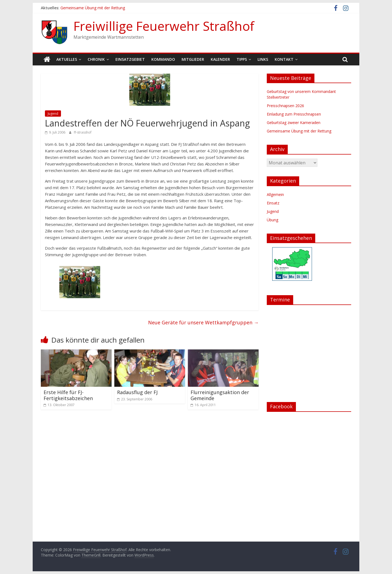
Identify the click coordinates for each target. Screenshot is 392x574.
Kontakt (284, 59)
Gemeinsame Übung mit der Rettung (93, 8)
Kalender (220, 59)
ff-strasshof (83, 132)
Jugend (53, 114)
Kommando (163, 59)
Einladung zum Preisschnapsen (294, 114)
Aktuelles (67, 59)
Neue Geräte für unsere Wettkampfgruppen (203, 322)
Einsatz (273, 203)
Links (263, 59)
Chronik (96, 59)
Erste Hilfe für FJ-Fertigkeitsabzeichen (68, 395)
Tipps (242, 59)
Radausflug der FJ (137, 392)
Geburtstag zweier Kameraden (294, 123)
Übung (272, 220)
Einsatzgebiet (130, 59)
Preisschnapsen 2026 (285, 106)
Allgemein (275, 194)
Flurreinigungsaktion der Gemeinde (220, 395)
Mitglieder (193, 59)
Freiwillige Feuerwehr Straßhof (164, 26)
